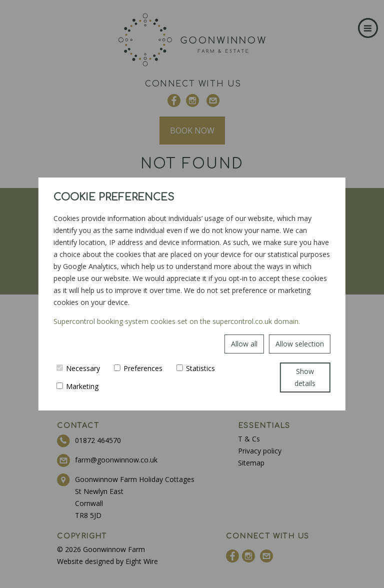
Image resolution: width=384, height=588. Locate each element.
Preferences (138, 368)
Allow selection (300, 344)
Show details (305, 377)
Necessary (78, 368)
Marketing (77, 386)
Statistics (196, 368)
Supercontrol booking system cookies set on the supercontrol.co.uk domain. (177, 321)
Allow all (244, 344)
